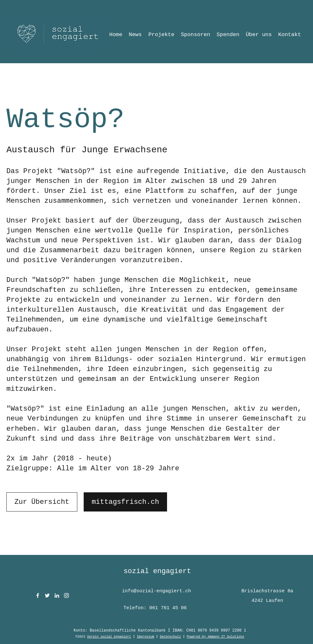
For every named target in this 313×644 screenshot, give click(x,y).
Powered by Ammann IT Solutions (216, 637)
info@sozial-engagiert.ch (156, 591)
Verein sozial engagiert (109, 637)
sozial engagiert (157, 571)
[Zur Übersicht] (42, 502)
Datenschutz (171, 637)
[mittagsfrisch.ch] (125, 502)
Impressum (145, 637)
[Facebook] (38, 595)
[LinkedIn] (57, 595)
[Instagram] (66, 595)
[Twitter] (47, 595)
